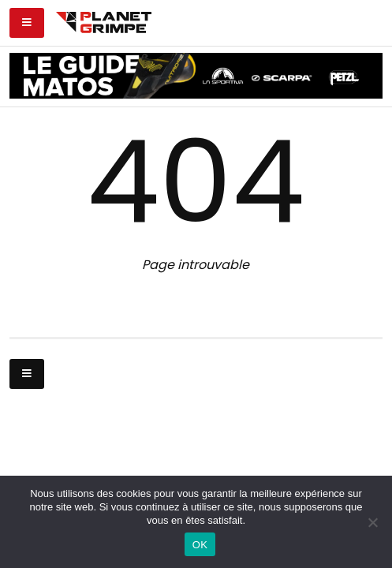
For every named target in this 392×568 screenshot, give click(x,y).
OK (200, 545)
